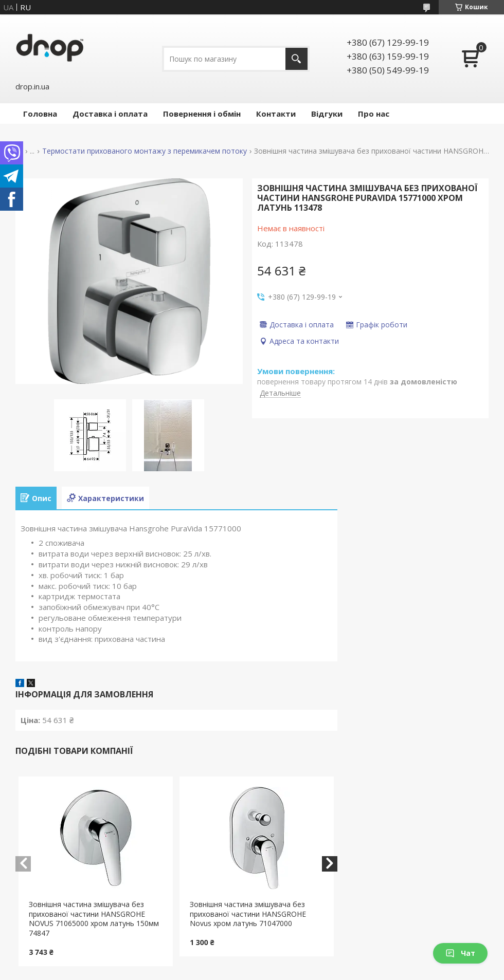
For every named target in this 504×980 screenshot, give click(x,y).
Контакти (276, 114)
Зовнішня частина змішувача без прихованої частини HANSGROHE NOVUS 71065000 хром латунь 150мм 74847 (94, 919)
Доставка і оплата (110, 114)
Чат (460, 953)
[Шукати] (296, 59)
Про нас (374, 114)
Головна (40, 114)
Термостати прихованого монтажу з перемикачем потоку (145, 151)
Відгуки (327, 114)
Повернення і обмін (202, 114)
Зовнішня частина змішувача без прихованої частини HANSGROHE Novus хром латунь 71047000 (248, 914)
